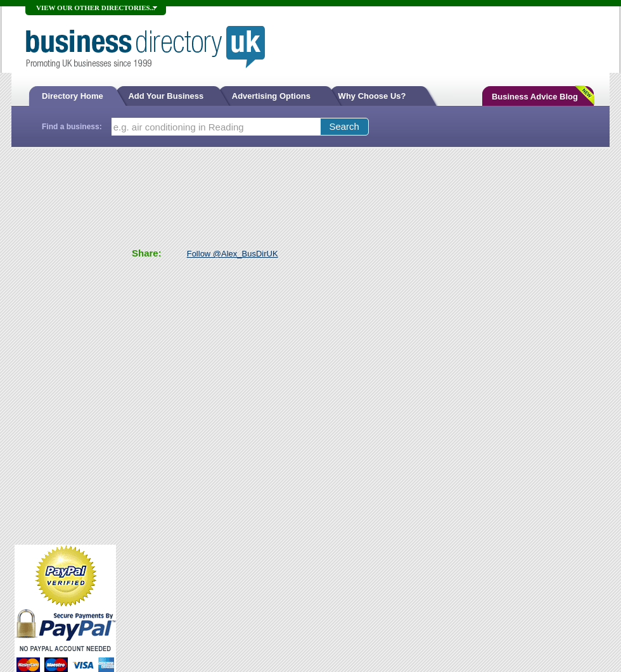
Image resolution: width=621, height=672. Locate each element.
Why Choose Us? (372, 96)
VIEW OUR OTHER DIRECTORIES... (96, 8)
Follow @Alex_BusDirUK (233, 254)
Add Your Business (167, 96)
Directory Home (73, 96)
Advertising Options (272, 96)
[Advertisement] (65, 345)
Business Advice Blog (535, 97)
